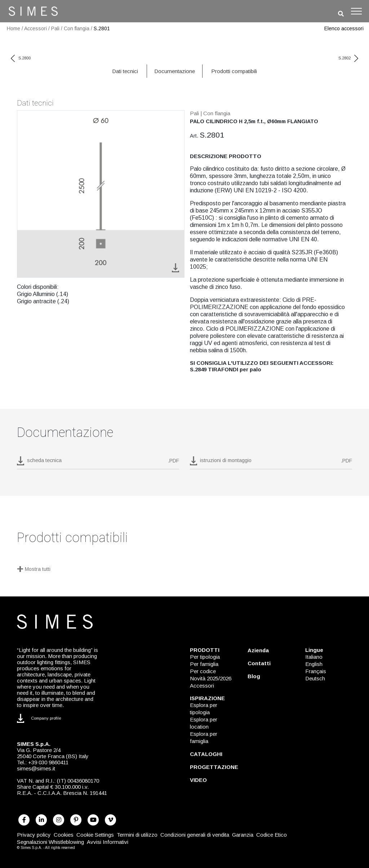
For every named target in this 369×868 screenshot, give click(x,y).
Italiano (314, 657)
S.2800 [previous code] (21, 58)
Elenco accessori (344, 28)
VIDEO (198, 780)
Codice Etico (272, 835)
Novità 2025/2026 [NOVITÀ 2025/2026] (211, 678)
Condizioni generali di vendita (195, 835)
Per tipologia (205, 657)
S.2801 (102, 28)
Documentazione (175, 71)
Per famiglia (204, 664)
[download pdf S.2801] (98, 463)
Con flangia (77, 28)
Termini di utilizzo (137, 835)
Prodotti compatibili (234, 71)
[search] (341, 14)
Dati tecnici (125, 71)
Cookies (64, 835)
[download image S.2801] (175, 267)
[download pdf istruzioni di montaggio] (271, 463)
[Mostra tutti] (184, 570)
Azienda (258, 650)
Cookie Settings (95, 835)
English (314, 664)
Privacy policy (34, 835)
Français (316, 671)
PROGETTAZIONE (214, 767)
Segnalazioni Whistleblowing (50, 842)
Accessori (35, 28)
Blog (254, 676)
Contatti (259, 663)
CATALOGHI (206, 754)
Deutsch (315, 678)
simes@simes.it (36, 768)
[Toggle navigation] (356, 11)
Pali (55, 28)
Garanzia (243, 835)
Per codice (203, 671)
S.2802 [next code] (348, 58)
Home (14, 28)
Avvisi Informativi (108, 842)
